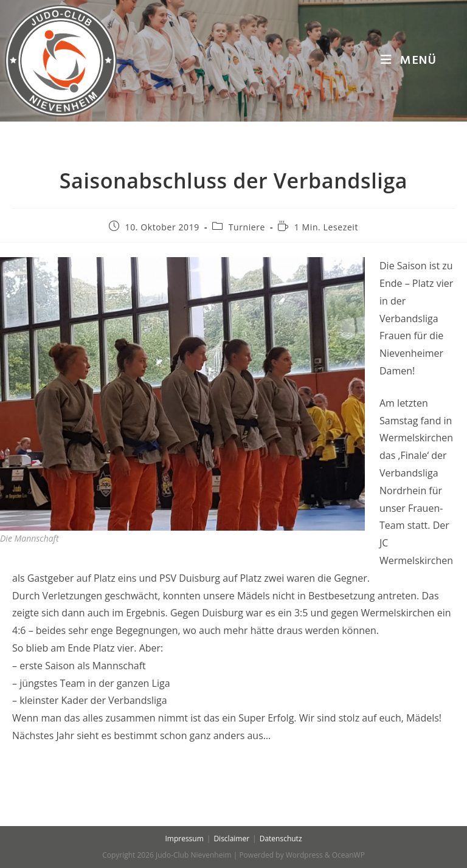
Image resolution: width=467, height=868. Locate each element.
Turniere (247, 227)
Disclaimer (231, 839)
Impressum (184, 839)
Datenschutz (281, 839)
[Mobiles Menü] (409, 61)
